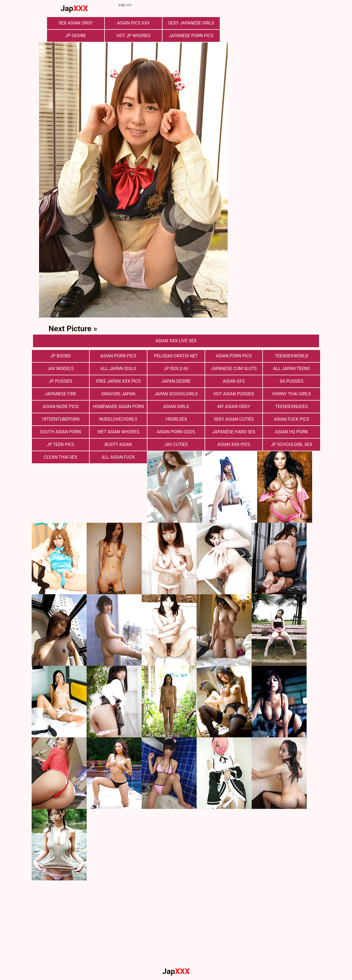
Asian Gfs (234, 381)
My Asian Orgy (234, 406)
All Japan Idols (118, 369)
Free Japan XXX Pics (118, 381)
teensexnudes (292, 406)
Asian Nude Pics (61, 406)
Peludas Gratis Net (176, 356)
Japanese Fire (61, 394)
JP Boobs (61, 356)
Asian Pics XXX (134, 23)
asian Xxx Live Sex (176, 341)
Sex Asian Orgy (76, 23)
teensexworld (291, 356)
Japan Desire (176, 381)
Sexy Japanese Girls (191, 23)
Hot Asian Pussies (234, 394)
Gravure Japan (118, 394)
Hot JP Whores (133, 36)
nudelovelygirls (118, 419)
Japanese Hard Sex (234, 432)
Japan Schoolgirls (176, 394)
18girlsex (176, 419)
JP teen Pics (61, 444)
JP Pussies (60, 381)
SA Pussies (291, 381)
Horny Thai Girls (291, 394)
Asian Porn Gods (176, 432)
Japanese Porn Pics (191, 36)
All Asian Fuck (118, 457)
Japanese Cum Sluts (234, 369)
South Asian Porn (61, 432)
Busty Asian (118, 444)
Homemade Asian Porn (118, 406)
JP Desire (75, 36)
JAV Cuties (176, 444)
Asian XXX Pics (234, 444)
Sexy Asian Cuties (234, 419)
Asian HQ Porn (291, 432)
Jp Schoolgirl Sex (292, 444)
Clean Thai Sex (61, 457)
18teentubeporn (61, 419)
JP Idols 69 (176, 369)
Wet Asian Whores (118, 432)
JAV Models (60, 369)
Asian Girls (176, 406)
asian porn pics (118, 356)
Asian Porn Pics (234, 356)
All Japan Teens (291, 369)
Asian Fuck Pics (291, 419)
